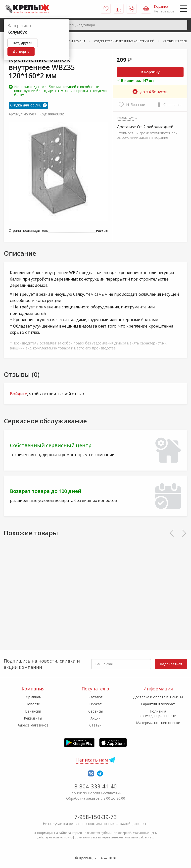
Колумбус (125, 118)
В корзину (150, 72)
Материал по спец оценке (158, 723)
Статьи (95, 725)
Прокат (95, 704)
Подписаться (171, 664)
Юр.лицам (33, 697)
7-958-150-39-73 (96, 817)
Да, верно (21, 51)
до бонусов (150, 92)
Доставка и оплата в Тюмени (158, 697)
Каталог (95, 697)
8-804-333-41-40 (96, 786)
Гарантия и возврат (158, 704)
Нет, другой (23, 43)
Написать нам (92, 760)
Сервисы (95, 711)
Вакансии (33, 711)
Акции (95, 718)
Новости (33, 704)
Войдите (19, 394)
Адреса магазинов (33, 725)
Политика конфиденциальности (158, 713)
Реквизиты (33, 718)
